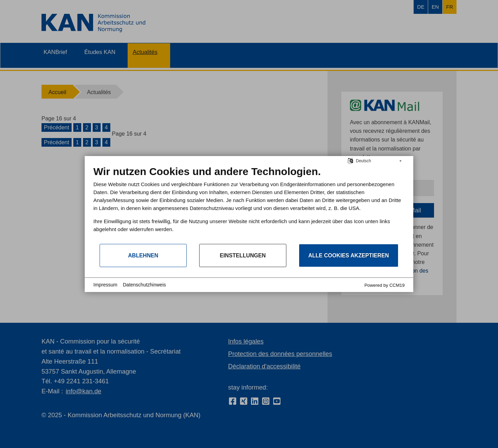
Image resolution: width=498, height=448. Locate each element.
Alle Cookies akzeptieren (348, 255)
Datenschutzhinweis (144, 285)
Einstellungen (243, 255)
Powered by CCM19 (385, 285)
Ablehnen (143, 255)
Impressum (105, 285)
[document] (249, 204)
